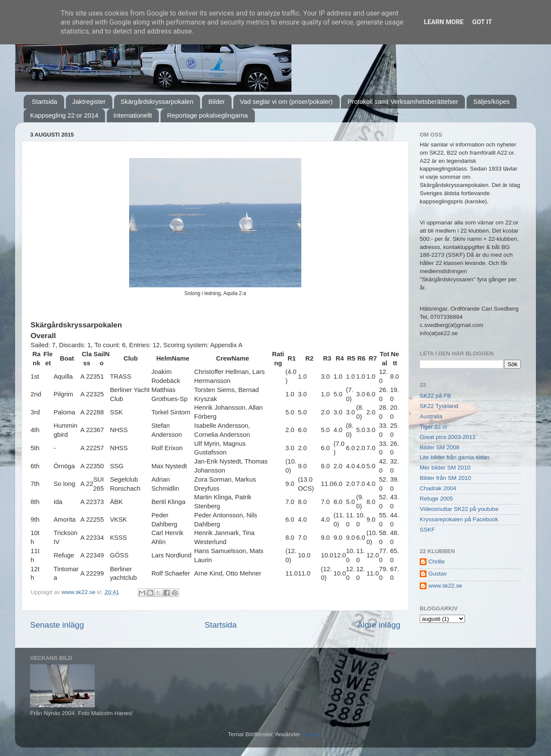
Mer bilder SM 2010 (445, 468)
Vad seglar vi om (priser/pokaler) (286, 101)
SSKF (427, 530)
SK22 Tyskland (439, 406)
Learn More (444, 22)
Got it (482, 22)
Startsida (45, 101)
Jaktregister (89, 101)
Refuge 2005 (436, 499)
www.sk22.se (445, 586)
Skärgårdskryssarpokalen (157, 101)
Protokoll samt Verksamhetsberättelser (403, 101)
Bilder (217, 101)
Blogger (312, 734)
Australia (431, 416)
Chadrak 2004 (438, 488)
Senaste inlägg (57, 625)
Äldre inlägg (379, 625)
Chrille (436, 562)
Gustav (438, 574)
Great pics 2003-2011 (448, 437)
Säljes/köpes (491, 101)
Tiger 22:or (434, 427)
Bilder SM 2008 (440, 447)
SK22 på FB (435, 396)
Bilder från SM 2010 (445, 478)
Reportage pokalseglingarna (207, 115)
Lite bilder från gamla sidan (455, 457)
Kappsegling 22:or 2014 (64, 115)
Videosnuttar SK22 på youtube (459, 509)
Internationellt (133, 115)
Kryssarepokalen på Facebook (459, 519)
